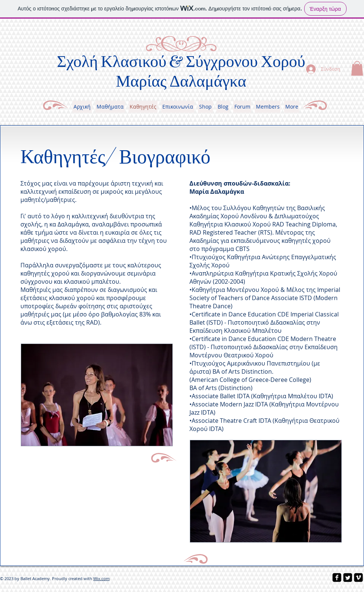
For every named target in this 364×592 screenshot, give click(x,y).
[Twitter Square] (348, 577)
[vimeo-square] (358, 577)
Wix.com (101, 578)
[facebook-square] (337, 577)
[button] (357, 68)
